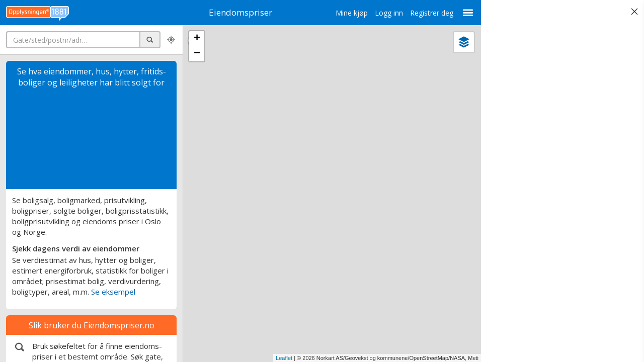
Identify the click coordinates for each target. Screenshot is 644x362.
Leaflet (284, 358)
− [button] (197, 54)
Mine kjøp (352, 13)
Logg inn (389, 13)
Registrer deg (432, 13)
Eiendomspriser (240, 12)
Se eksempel (113, 292)
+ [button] (197, 39)
